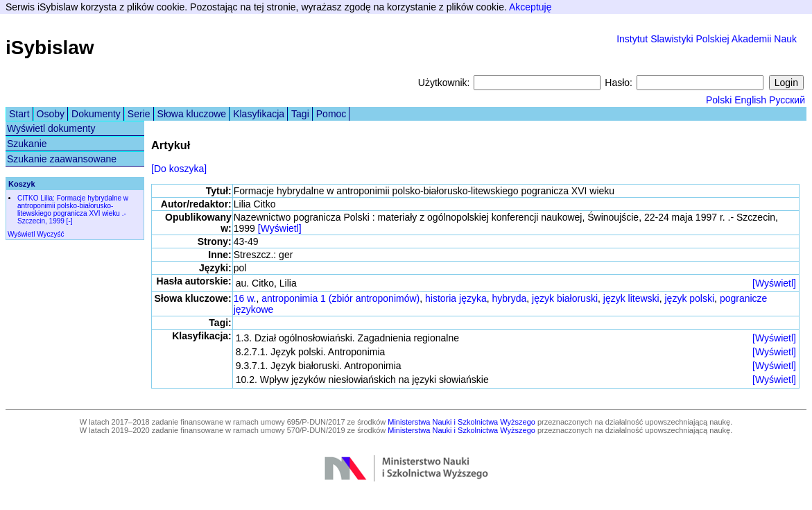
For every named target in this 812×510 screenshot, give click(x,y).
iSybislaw (50, 48)
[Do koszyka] (179, 169)
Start (19, 114)
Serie (139, 114)
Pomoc (331, 114)
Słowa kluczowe (192, 114)
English (750, 100)
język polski (690, 298)
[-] (70, 221)
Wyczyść (50, 234)
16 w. (245, 298)
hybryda (510, 298)
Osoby (51, 114)
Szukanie (27, 144)
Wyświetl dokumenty (51, 128)
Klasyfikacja (259, 114)
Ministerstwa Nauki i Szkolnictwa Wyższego (461, 422)
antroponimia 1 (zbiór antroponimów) (340, 298)
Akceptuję (530, 7)
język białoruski (565, 298)
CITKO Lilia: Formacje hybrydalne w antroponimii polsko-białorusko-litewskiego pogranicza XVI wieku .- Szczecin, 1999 (73, 210)
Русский (787, 100)
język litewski (631, 298)
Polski (719, 100)
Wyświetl (21, 234)
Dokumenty (96, 114)
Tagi (300, 114)
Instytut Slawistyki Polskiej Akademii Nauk (707, 39)
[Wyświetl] (280, 228)
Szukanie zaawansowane (62, 159)
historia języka (456, 298)
